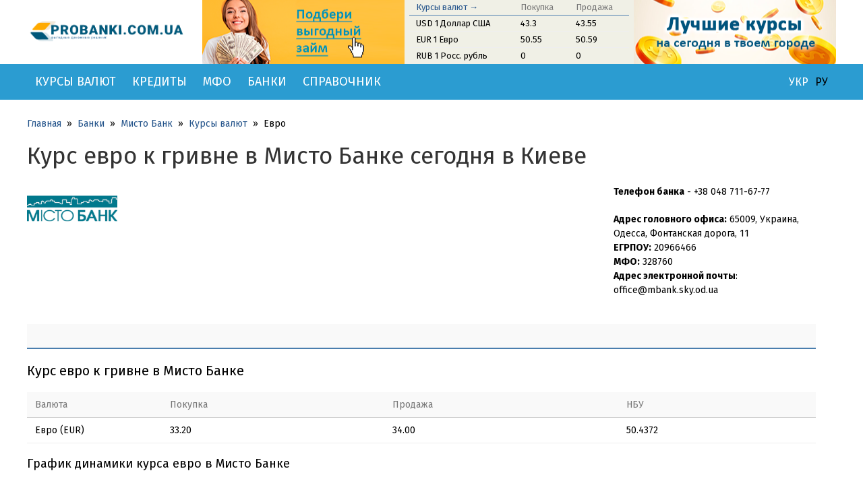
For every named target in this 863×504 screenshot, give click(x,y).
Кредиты (159, 82)
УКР (799, 82)
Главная (44, 124)
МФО (217, 82)
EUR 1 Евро (437, 39)
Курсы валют (76, 82)
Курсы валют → (447, 7)
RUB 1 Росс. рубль (452, 56)
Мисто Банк (147, 124)
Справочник (342, 82)
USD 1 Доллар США (453, 23)
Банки (267, 82)
